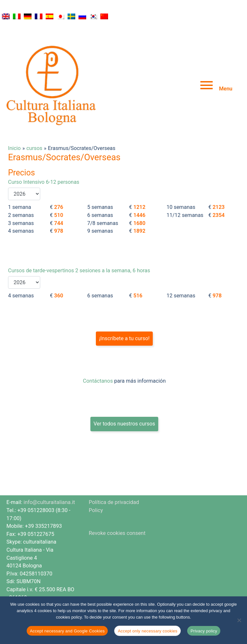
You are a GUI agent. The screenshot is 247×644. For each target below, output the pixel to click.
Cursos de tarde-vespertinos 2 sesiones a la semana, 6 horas (79, 248)
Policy (96, 488)
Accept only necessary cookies (147, 631)
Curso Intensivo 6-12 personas (44, 160)
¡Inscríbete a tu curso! (124, 316)
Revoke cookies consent (117, 511)
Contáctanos (98, 359)
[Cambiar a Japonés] (60, 16)
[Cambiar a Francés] (39, 16)
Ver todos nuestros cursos (124, 401)
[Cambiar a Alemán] (28, 16)
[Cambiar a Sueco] (71, 16)
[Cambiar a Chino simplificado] (104, 16)
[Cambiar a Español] (50, 16)
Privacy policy (204, 631)
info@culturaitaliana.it (49, 480)
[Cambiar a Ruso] (82, 16)
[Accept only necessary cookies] (239, 620)
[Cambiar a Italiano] (17, 16)
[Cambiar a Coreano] (93, 16)
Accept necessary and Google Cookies (67, 631)
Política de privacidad (114, 480)
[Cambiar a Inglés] (6, 16)
